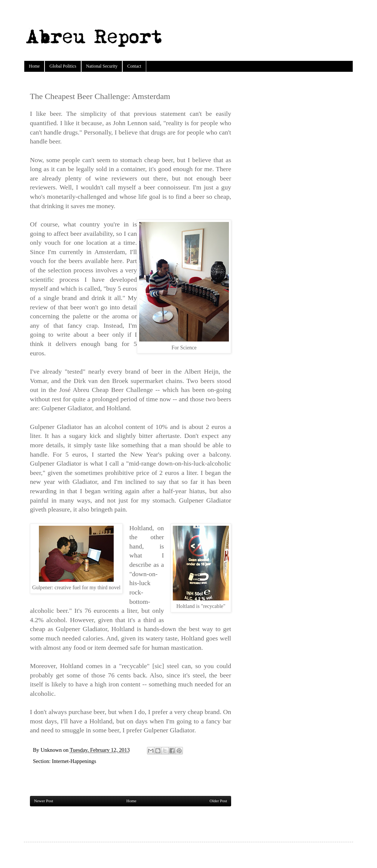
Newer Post (44, 801)
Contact (134, 66)
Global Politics (63, 66)
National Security (102, 66)
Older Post (218, 801)
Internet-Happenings (74, 761)
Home (34, 66)
